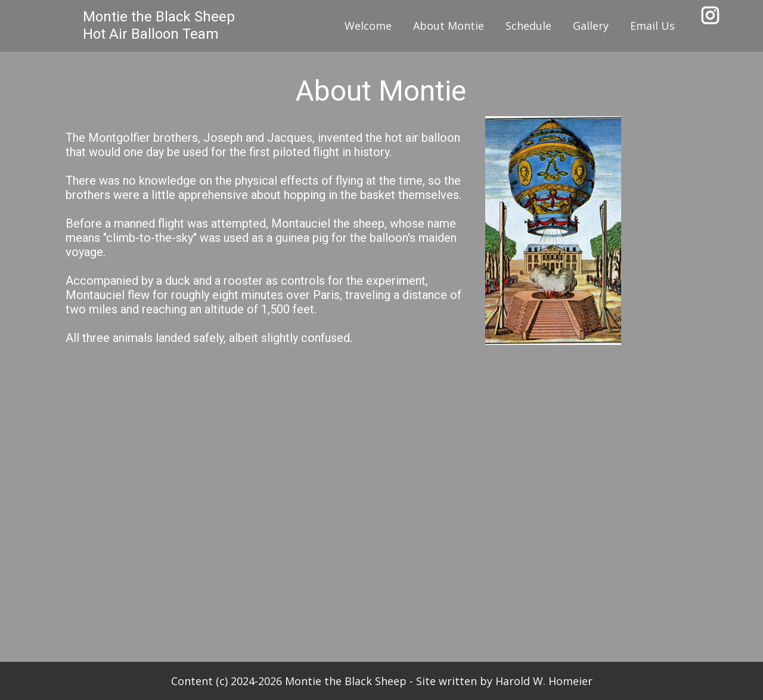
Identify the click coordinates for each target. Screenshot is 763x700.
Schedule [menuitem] (528, 26)
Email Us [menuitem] (652, 26)
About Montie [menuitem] (449, 26)
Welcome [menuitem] (368, 26)
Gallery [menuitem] (591, 26)
